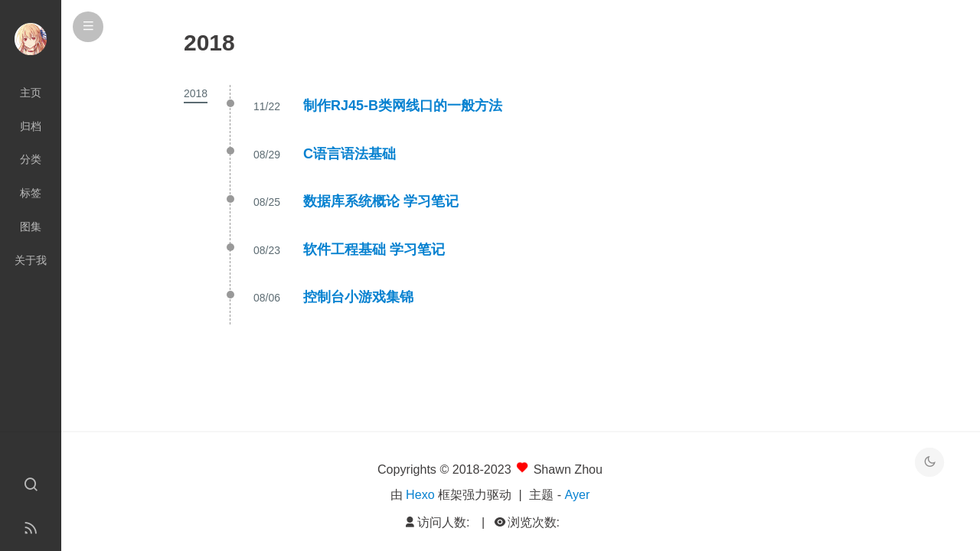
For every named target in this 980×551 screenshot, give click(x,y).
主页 (31, 93)
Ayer (578, 494)
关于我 (31, 260)
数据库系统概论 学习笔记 (381, 201)
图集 (31, 227)
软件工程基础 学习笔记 (374, 249)
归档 (31, 126)
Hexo (420, 494)
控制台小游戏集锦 (358, 297)
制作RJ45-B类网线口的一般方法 (403, 106)
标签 (31, 193)
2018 (196, 93)
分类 (31, 159)
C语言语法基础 (350, 154)
